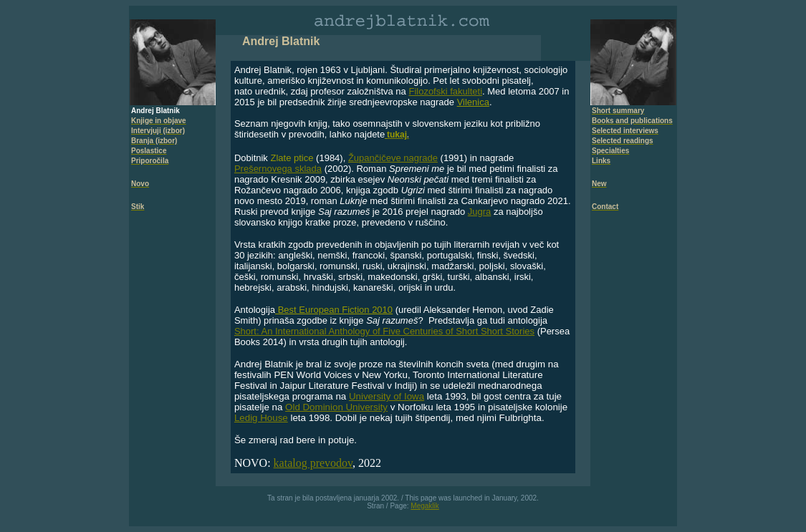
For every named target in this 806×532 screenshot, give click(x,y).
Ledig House (261, 418)
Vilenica (473, 102)
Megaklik (424, 506)
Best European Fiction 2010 (334, 310)
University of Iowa (387, 396)
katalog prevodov (313, 463)
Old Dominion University (336, 407)
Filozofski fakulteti (445, 91)
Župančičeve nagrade (393, 158)
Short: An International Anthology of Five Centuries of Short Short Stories (384, 331)
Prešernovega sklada (278, 169)
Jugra (480, 212)
